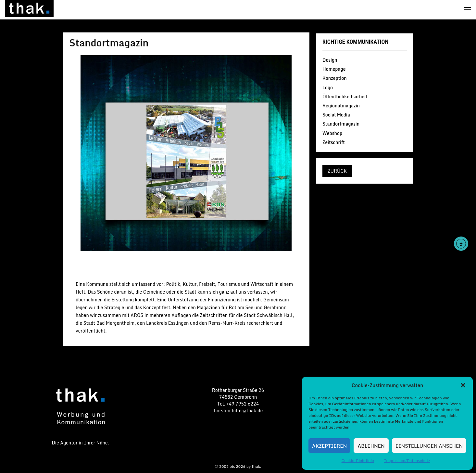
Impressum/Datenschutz (407, 461)
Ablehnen (371, 446)
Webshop (332, 133)
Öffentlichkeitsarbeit (345, 97)
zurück (337, 171)
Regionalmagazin (341, 106)
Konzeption (335, 78)
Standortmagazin (186, 267)
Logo (328, 87)
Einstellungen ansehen (429, 446)
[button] (463, 385)
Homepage (334, 69)
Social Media (336, 115)
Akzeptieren (329, 446)
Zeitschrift (334, 142)
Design (330, 60)
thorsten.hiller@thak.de (238, 411)
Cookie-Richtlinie (358, 461)
